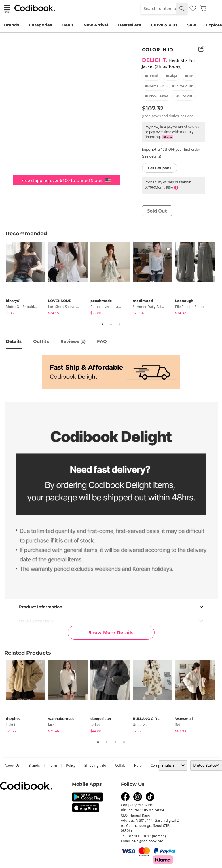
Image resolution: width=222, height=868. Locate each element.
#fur (189, 76)
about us (12, 765)
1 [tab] (103, 324)
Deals (68, 25)
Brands (12, 25)
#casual (152, 76)
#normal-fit (155, 86)
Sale (192, 25)
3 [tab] (120, 324)
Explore (214, 25)
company (158, 765)
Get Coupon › (160, 168)
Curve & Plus (164, 25)
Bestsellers (129, 25)
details (14, 341)
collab (120, 765)
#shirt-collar (182, 86)
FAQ (102, 341)
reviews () (73, 341)
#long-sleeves (157, 96)
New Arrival (96, 25)
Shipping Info (95, 765)
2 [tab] (111, 324)
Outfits (41, 341)
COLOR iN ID (158, 50)
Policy (71, 765)
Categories (40, 25)
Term (53, 765)
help (138, 765)
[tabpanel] (27, 280)
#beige (172, 76)
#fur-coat (184, 96)
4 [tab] (124, 742)
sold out (157, 211)
